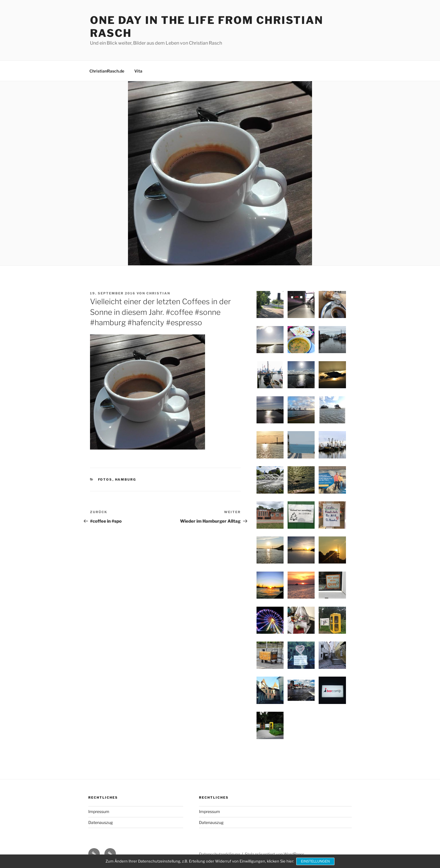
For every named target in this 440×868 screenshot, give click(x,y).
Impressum (99, 811)
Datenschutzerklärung (220, 854)
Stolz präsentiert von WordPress (274, 854)
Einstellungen (316, 862)
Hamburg (126, 479)
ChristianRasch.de (107, 71)
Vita (138, 71)
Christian (158, 293)
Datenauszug (101, 822)
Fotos (105, 479)
